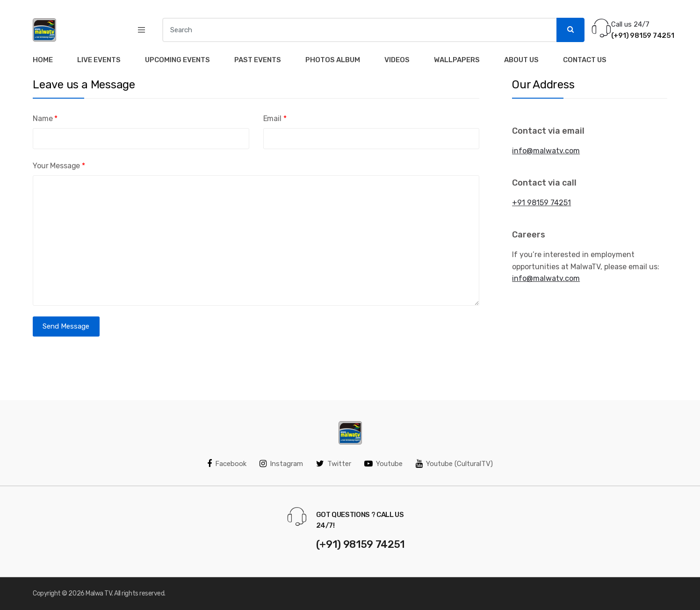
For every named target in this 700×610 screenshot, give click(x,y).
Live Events (99, 60)
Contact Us (585, 60)
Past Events (258, 60)
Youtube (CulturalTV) (454, 464)
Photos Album (333, 60)
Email (275, 118)
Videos (397, 60)
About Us (521, 60)
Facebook (227, 464)
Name (45, 118)
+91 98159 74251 (541, 203)
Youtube (383, 464)
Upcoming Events (177, 60)
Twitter (334, 464)
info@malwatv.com (546, 151)
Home (43, 60)
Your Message (59, 166)
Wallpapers (457, 60)
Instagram (281, 464)
